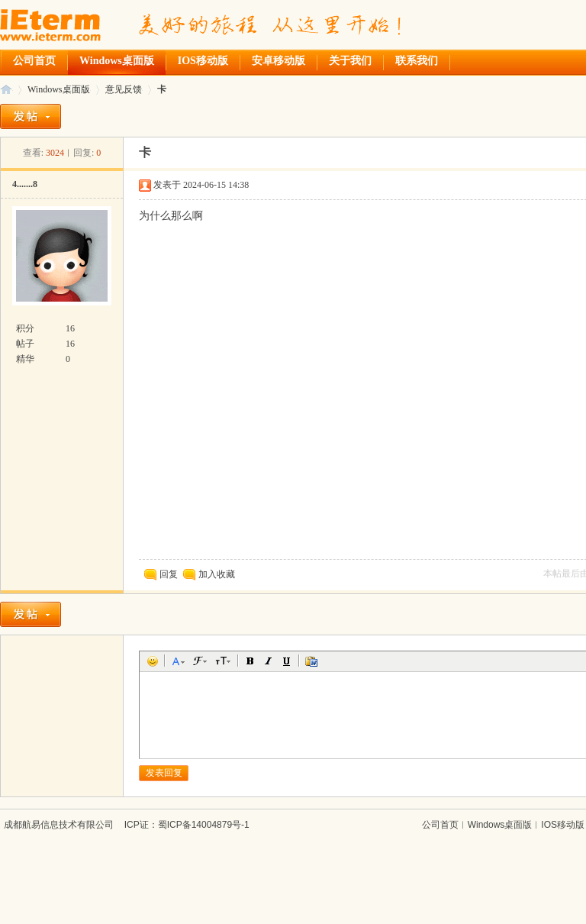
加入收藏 (217, 574)
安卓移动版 (279, 61)
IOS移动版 (203, 61)
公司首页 (34, 61)
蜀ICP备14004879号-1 (204, 825)
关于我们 (350, 61)
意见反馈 (124, 89)
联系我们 (417, 61)
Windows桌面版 (117, 61)
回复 (161, 574)
